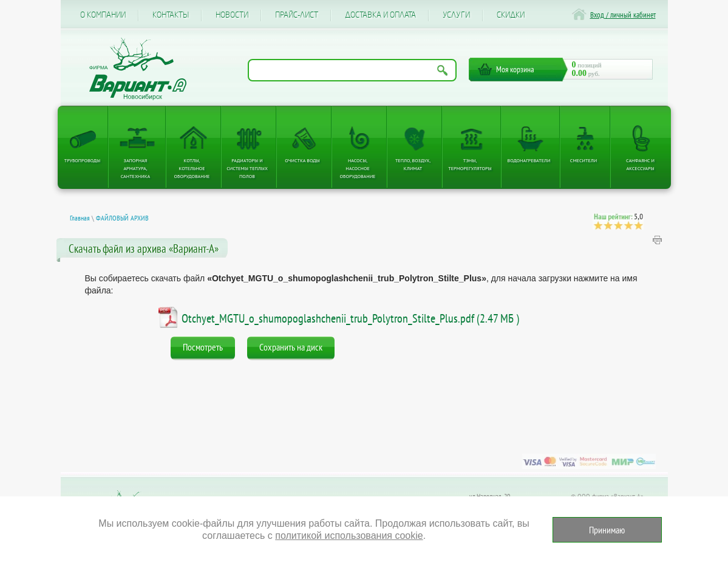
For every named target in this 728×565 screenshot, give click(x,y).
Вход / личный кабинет (623, 15)
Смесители (583, 160)
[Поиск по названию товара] (352, 70)
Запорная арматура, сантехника (135, 168)
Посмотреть (203, 347)
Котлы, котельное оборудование (192, 168)
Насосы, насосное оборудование (358, 168)
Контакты (171, 15)
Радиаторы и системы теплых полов (247, 168)
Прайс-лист (297, 15)
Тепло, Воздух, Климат (413, 164)
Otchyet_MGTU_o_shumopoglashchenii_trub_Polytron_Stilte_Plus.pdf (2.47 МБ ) (350, 318)
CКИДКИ (511, 15)
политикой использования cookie (349, 536)
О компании (103, 15)
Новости (232, 15)
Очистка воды (302, 160)
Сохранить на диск (291, 347)
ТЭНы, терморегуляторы (470, 164)
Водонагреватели (529, 160)
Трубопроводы (83, 160)
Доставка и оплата (380, 15)
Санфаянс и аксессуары (640, 164)
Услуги (456, 15)
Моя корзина (515, 69)
